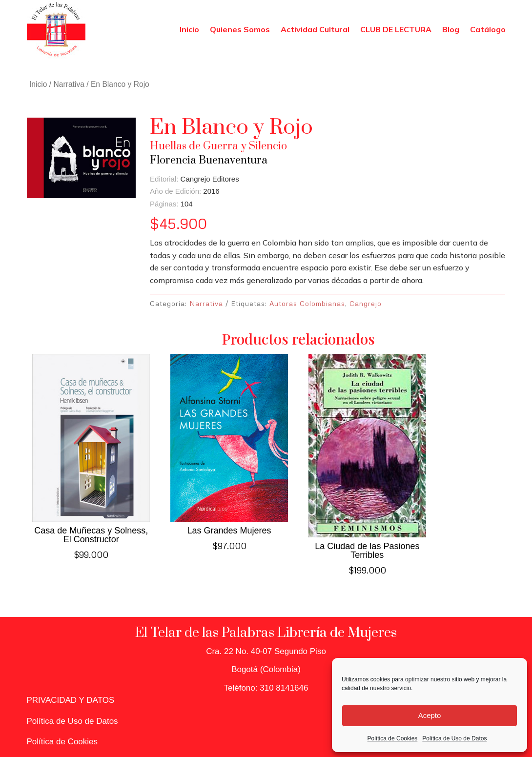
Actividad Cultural (315, 29)
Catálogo (488, 29)
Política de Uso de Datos (454, 738)
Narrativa (69, 84)
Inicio (189, 29)
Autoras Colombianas (307, 303)
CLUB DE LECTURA (396, 29)
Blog (451, 29)
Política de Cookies (393, 738)
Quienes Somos (240, 29)
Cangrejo (366, 303)
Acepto (430, 715)
